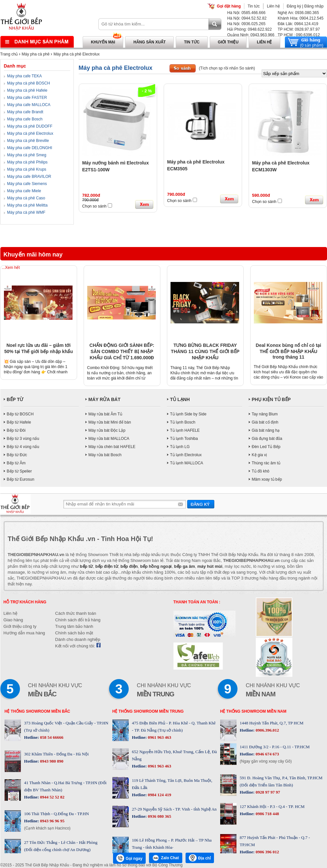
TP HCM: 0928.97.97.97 (299, 29)
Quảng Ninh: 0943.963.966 (251, 35)
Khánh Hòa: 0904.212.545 (301, 18)
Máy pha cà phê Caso (26, 198)
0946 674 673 (267, 754)
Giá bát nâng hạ (266, 430)
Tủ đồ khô (261, 471)
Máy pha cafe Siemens (27, 184)
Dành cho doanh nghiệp (78, 639)
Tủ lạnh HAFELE (185, 430)
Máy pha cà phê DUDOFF (30, 126)
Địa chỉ (200, 858)
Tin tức (254, 6)
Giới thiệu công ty (20, 626)
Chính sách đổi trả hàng (78, 620)
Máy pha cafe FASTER (27, 98)
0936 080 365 (159, 816)
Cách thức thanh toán (76, 613)
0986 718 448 (267, 814)
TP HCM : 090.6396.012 (299, 35)
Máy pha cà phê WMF (26, 212)
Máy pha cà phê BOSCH (29, 83)
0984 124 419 (159, 795)
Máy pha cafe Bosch (25, 119)
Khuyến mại (103, 42)
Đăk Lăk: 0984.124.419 (298, 24)
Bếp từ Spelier (19, 471)
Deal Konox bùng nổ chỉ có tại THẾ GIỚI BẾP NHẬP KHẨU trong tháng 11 (288, 351)
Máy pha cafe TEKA (25, 76)
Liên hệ (273, 6)
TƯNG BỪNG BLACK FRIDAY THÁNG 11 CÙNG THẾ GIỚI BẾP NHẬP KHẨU (205, 351)
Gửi (201, 504)
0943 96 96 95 (52, 821)
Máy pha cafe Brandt (25, 112)
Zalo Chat (166, 858)
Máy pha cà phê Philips (27, 162)
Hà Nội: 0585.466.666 (246, 13)
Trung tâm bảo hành (74, 626)
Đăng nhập (314, 6)
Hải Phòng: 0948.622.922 (250, 29)
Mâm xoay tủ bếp (267, 479)
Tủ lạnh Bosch (183, 422)
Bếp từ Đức (17, 455)
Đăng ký (294, 6)
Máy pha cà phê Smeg (27, 155)
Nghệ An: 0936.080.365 (298, 13)
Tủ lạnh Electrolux (186, 455)
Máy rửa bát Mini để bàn (110, 422)
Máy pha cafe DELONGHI (30, 148)
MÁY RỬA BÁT (105, 399)
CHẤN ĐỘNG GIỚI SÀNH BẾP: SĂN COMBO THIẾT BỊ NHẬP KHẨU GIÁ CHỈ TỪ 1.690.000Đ (122, 351)
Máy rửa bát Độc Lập (107, 430)
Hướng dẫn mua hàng (24, 633)
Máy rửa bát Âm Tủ (105, 414)
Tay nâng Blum (265, 414)
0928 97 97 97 (267, 792)
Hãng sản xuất (149, 42)
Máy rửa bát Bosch (105, 455)
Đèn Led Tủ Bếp (266, 447)
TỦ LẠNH (180, 399)
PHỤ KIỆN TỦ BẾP (271, 399)
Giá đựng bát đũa (267, 439)
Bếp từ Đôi (16, 430)
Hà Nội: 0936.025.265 (246, 24)
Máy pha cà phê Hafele (27, 90)
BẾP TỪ (15, 399)
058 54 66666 (51, 737)
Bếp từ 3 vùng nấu (23, 439)
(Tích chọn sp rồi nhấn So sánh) (227, 68)
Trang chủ (9, 54)
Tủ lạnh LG (180, 447)
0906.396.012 (267, 730)
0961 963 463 (159, 737)
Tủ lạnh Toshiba (184, 439)
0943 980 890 (51, 761)
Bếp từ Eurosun (21, 479)
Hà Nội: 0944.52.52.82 (247, 18)
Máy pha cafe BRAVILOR (29, 177)
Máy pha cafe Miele (24, 191)
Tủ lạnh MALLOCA (187, 463)
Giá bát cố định (265, 422)
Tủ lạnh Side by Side (188, 414)
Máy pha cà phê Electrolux (77, 54)
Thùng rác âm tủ (266, 463)
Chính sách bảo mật (74, 633)
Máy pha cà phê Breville (28, 141)
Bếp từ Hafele (19, 422)
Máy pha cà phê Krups (27, 169)
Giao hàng (13, 620)
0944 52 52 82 (52, 797)
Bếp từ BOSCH (20, 414)
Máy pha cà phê (35, 54)
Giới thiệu (228, 42)
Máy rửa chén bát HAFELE (112, 447)
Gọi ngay (129, 858)
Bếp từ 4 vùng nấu (23, 447)
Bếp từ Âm (16, 463)
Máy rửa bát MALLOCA (109, 439)
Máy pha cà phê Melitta (27, 205)
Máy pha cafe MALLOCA (29, 105)
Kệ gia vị (260, 455)
